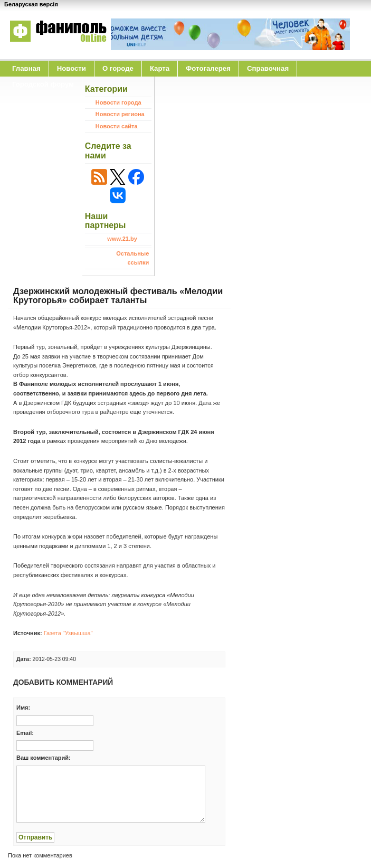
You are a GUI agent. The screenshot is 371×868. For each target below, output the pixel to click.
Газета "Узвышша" (68, 633)
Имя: (23, 707)
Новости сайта (117, 126)
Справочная (268, 68)
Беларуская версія (31, 4)
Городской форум (43, 84)
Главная (26, 68)
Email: (25, 733)
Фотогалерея (208, 68)
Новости (72, 68)
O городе (118, 68)
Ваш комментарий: (44, 758)
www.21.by (122, 239)
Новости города (118, 102)
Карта (160, 68)
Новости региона (120, 114)
